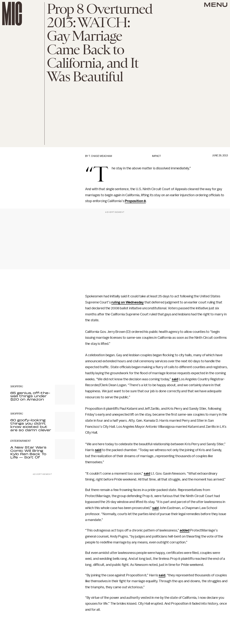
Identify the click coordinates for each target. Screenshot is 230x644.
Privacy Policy (18, 357)
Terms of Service (62, 355)
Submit (66, 349)
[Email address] (43, 339)
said (175, 379)
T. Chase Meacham (100, 156)
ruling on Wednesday (128, 302)
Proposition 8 (135, 201)
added (184, 530)
